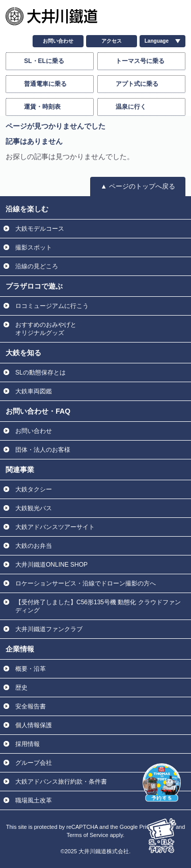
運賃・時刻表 (42, 107)
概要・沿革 (31, 669)
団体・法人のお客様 (43, 450)
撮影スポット (34, 247)
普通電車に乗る (45, 84)
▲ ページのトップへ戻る (138, 186)
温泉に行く (131, 107)
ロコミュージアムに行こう (52, 306)
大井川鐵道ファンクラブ (49, 629)
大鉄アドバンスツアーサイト (55, 527)
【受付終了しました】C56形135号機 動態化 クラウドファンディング (98, 606)
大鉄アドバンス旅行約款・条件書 (61, 782)
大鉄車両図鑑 (34, 391)
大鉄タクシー (34, 489)
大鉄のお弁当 (34, 546)
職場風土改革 (34, 800)
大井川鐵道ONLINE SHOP (51, 565)
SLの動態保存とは (40, 373)
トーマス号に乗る (140, 61)
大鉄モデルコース (40, 229)
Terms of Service (88, 835)
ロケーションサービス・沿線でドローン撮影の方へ (86, 583)
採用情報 (28, 744)
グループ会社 (34, 763)
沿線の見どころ (37, 266)
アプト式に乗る (137, 84)
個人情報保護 (34, 725)
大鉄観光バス (34, 508)
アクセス (112, 41)
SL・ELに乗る (44, 61)
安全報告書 (31, 706)
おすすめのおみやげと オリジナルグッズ (46, 329)
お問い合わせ (58, 41)
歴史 (21, 688)
